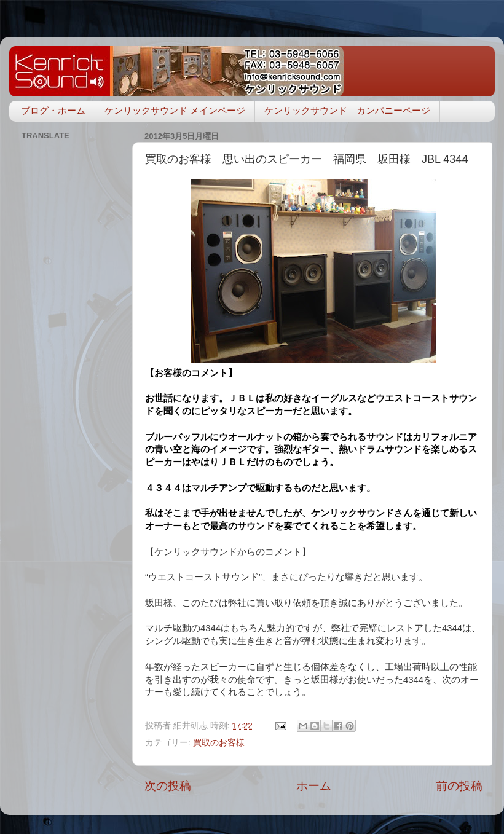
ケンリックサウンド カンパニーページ (347, 110)
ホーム (314, 786)
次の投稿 (168, 786)
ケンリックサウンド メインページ (175, 110)
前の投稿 (459, 786)
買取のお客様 (219, 743)
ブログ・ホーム (53, 110)
